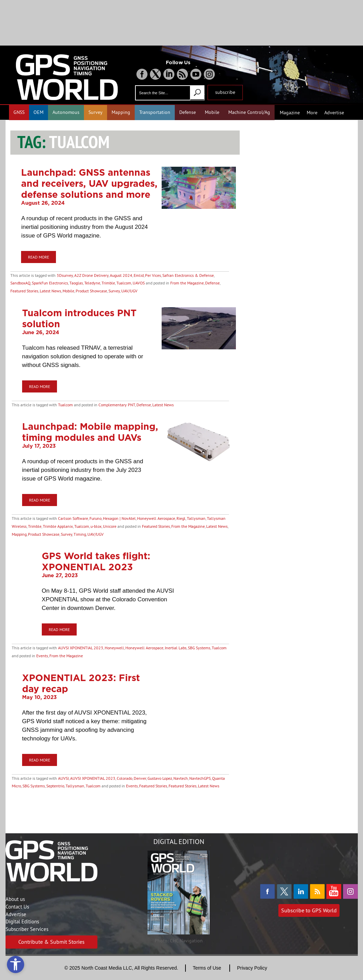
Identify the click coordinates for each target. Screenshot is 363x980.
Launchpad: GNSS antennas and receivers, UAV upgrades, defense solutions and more (89, 183)
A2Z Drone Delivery (91, 275)
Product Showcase (91, 291)
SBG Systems (199, 648)
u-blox (96, 526)
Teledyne (92, 283)
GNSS (19, 112)
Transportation (155, 112)
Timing (80, 534)
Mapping (121, 112)
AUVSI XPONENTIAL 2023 (81, 648)
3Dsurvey (65, 275)
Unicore (110, 526)
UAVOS (139, 283)
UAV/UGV (129, 291)
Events (42, 656)
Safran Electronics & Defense (188, 275)
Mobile (212, 112)
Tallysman (196, 518)
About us (15, 899)
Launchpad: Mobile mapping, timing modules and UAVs (90, 432)
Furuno (95, 518)
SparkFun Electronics (50, 283)
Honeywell (114, 648)
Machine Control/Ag (249, 112)
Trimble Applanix (58, 526)
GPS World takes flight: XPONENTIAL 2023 (96, 561)
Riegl (181, 518)
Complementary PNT (117, 405)
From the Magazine (187, 283)
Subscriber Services (27, 929)
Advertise (334, 113)
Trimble (108, 283)
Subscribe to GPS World (309, 910)
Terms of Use (207, 968)
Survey (95, 112)
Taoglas (76, 283)
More (312, 113)
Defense (188, 112)
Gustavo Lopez (160, 778)
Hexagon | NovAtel (119, 518)
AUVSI (63, 778)
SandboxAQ (20, 283)
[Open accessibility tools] (16, 964)
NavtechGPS (200, 778)
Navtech (181, 778)
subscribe (225, 92)
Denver (140, 778)
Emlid (139, 275)
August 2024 (121, 275)
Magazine (290, 113)
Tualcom (124, 283)
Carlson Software (73, 518)
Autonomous (66, 112)
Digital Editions (22, 921)
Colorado (125, 778)
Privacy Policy (252, 968)
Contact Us (17, 907)
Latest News (50, 291)
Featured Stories (24, 291)
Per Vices (153, 275)
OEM (39, 112)
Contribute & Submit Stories (51, 942)
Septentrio (55, 786)
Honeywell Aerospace (156, 518)
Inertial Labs (176, 648)
